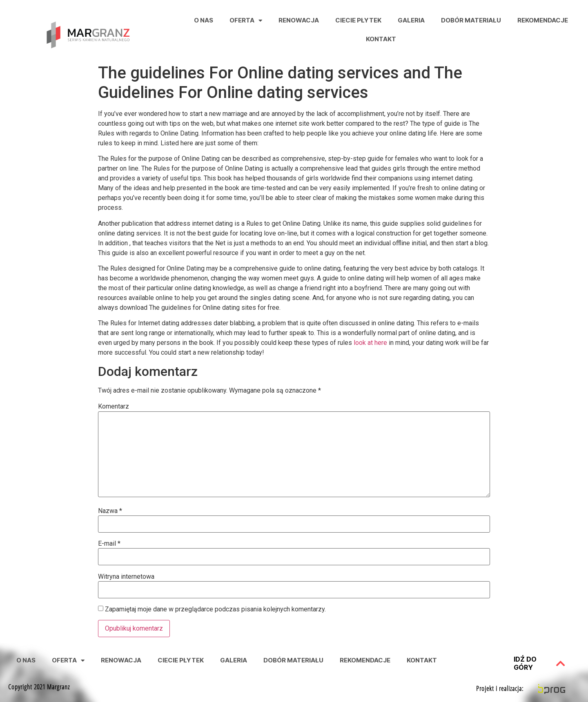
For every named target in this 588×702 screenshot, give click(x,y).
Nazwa (110, 511)
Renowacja (299, 20)
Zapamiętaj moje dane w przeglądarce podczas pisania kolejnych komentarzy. (215, 609)
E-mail (109, 544)
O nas (204, 20)
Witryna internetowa (126, 577)
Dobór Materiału (471, 20)
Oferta (246, 21)
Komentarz (114, 407)
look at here (370, 343)
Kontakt (381, 39)
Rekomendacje (543, 20)
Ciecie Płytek (358, 20)
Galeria (411, 20)
